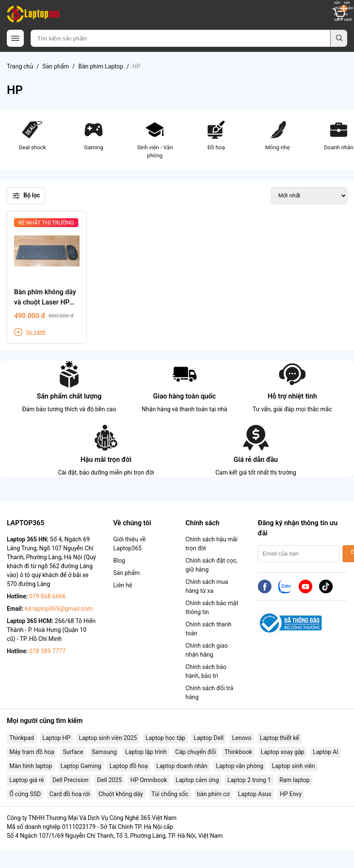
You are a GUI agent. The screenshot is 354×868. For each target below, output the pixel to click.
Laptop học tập (165, 738)
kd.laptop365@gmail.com (59, 609)
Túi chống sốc (170, 794)
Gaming (94, 135)
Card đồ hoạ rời (70, 794)
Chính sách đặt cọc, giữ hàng (211, 565)
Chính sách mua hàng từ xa (207, 586)
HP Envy (291, 794)
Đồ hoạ (216, 135)
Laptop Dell (208, 738)
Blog (119, 561)
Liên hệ (123, 585)
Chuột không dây (120, 794)
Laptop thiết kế (280, 738)
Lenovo (241, 738)
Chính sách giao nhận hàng (207, 650)
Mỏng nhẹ (277, 135)
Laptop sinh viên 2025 (108, 738)
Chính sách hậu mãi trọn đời (211, 544)
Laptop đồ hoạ (129, 766)
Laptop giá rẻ (27, 780)
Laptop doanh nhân (182, 766)
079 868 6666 (47, 596)
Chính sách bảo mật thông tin (212, 608)
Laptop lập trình (146, 752)
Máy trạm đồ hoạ (32, 752)
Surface (73, 752)
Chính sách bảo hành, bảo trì (206, 671)
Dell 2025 (109, 780)
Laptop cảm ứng (197, 780)
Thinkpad (22, 738)
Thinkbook (238, 752)
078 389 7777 (47, 651)
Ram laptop (295, 780)
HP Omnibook (148, 780)
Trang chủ (20, 66)
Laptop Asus (255, 794)
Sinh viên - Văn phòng (155, 139)
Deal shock (32, 135)
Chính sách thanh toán (208, 629)
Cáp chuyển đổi (196, 752)
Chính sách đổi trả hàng (209, 693)
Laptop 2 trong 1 (249, 780)
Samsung (104, 752)
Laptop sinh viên (294, 766)
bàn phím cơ (213, 794)
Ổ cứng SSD (25, 794)
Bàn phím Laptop (101, 66)
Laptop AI (325, 752)
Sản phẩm (56, 66)
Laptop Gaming (81, 766)
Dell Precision (70, 780)
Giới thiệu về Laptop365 (129, 544)
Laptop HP (57, 738)
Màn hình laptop (31, 766)
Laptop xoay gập (283, 752)
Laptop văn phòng (239, 766)
